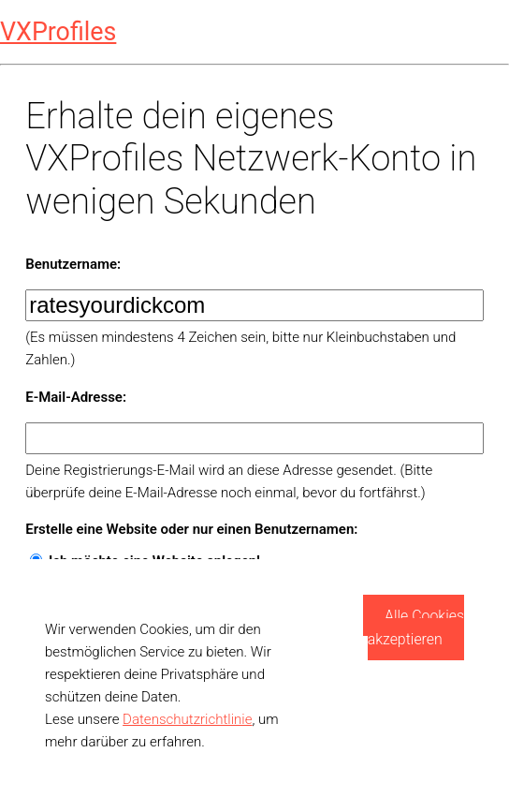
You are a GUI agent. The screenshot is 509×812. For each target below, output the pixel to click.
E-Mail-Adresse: (76, 397)
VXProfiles (58, 32)
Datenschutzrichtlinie (187, 719)
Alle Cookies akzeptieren (416, 627)
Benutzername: (73, 264)
